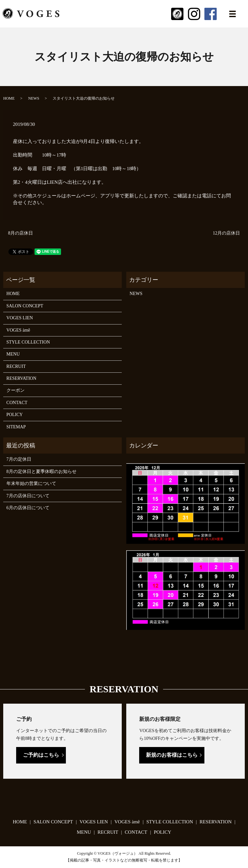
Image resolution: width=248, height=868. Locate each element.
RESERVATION (21, 378)
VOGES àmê (18, 330)
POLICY (15, 415)
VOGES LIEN (20, 318)
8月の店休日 (21, 233)
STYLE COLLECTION (28, 342)
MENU (13, 354)
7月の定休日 (19, 459)
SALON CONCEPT (25, 306)
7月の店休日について (28, 496)
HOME (9, 98)
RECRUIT (16, 366)
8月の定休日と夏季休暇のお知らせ (41, 472)
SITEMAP (16, 427)
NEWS (34, 98)
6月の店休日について (28, 508)
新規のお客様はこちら (172, 755)
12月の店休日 (226, 233)
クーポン (15, 390)
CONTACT (17, 403)
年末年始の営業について (31, 483)
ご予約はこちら (41, 755)
